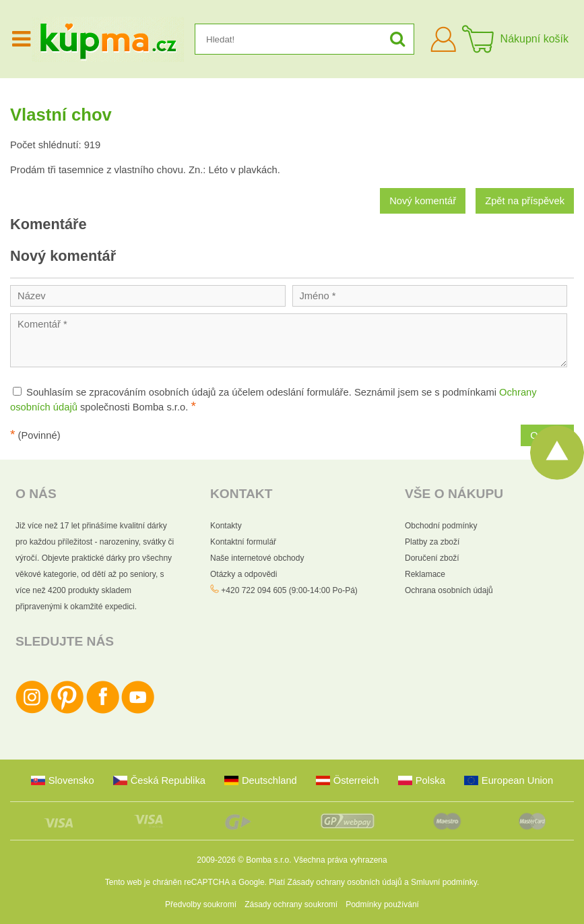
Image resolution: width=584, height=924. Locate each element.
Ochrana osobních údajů (449, 590)
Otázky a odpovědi (244, 574)
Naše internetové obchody (257, 558)
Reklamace (425, 574)
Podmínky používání (382, 904)
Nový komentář (423, 201)
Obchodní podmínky (441, 526)
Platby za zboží (432, 542)
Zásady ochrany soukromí (291, 904)
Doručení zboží (432, 558)
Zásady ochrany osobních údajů (345, 882)
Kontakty (226, 526)
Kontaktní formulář (243, 542)
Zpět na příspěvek (525, 201)
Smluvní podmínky (444, 882)
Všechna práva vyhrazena (340, 860)
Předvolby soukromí (201, 904)
